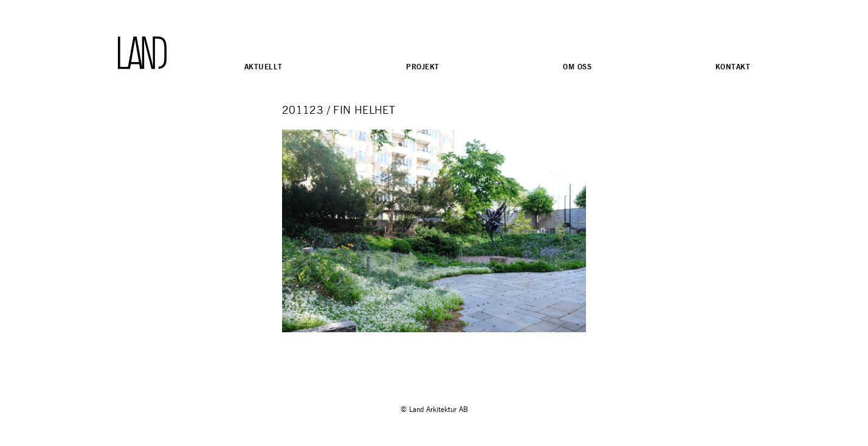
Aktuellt (263, 67)
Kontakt (733, 67)
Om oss (577, 67)
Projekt (422, 67)
